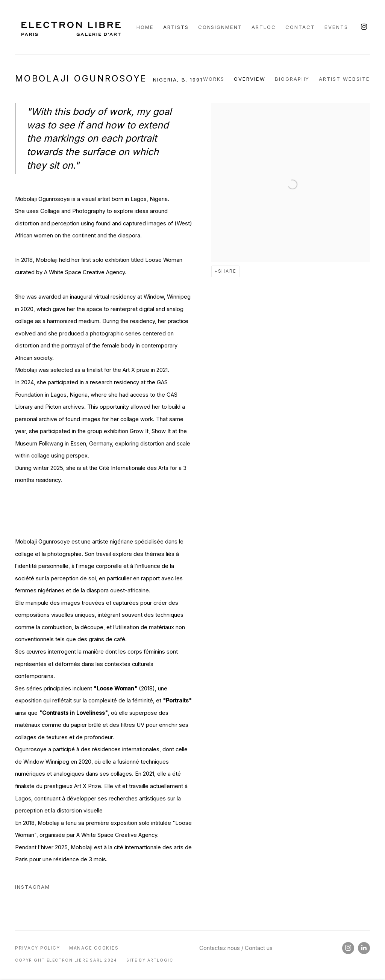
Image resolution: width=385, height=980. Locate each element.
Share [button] (227, 271)
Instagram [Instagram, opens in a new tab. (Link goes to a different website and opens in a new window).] (364, 27)
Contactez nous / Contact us (236, 948)
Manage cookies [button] (94, 948)
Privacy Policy (37, 948)
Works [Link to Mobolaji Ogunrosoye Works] (214, 79)
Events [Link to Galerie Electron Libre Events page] (336, 27)
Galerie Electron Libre (72, 27)
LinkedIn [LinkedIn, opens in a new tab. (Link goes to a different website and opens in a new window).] (364, 948)
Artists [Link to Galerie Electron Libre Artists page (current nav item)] (176, 27)
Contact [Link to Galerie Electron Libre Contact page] (300, 27)
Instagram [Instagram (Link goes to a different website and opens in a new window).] (33, 887)
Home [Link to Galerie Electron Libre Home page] (145, 27)
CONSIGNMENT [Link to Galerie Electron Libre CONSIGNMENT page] (220, 27)
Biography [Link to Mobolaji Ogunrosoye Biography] (292, 79)
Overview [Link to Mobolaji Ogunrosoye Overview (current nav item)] (250, 79)
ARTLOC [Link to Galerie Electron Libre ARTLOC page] (264, 27)
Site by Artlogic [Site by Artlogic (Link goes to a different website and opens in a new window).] (150, 960)
